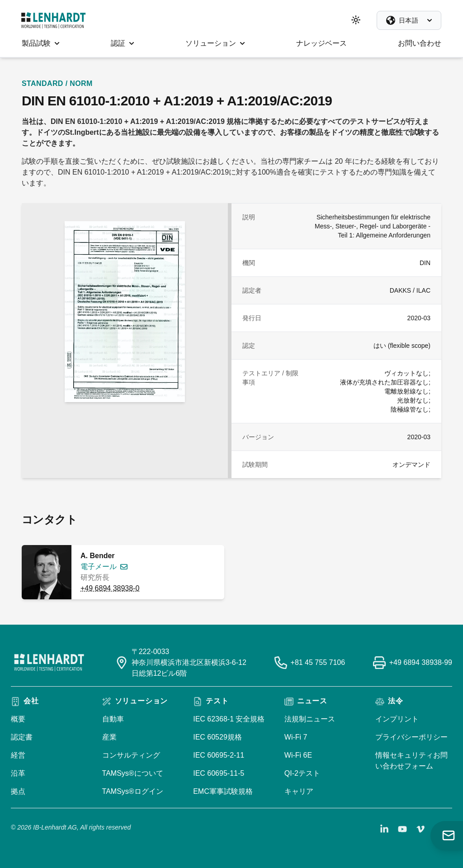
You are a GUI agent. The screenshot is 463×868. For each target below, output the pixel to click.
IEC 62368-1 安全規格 (229, 719)
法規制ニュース (310, 719)
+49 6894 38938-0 (110, 588)
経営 (18, 755)
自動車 (113, 719)
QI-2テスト (302, 773)
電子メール (99, 567)
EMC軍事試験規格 (223, 791)
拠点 (18, 791)
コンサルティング (131, 755)
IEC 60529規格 (217, 737)
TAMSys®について (133, 773)
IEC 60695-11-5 (219, 773)
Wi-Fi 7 (296, 737)
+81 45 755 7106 (318, 662)
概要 (18, 719)
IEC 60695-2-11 (219, 755)
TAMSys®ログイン (133, 791)
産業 (109, 737)
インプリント (397, 719)
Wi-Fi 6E (298, 755)
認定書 (22, 737)
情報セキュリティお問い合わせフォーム (411, 761)
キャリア (299, 791)
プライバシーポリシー (411, 737)
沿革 (18, 773)
